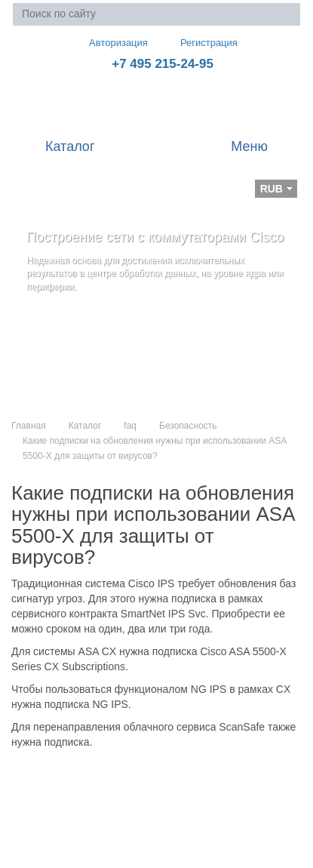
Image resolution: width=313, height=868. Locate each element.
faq (130, 426)
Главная (29, 426)
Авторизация (112, 42)
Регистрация (198, 43)
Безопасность (188, 426)
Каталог (85, 426)
